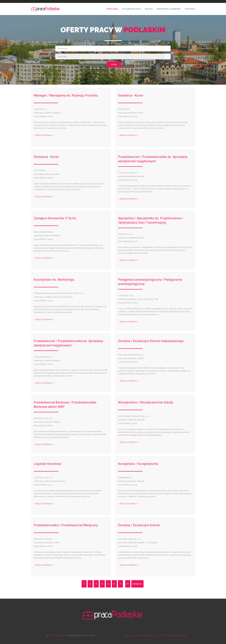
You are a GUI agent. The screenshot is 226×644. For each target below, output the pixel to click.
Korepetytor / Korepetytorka (138, 464)
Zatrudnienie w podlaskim (169, 9)
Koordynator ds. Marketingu (54, 280)
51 (128, 584)
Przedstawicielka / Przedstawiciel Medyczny (66, 525)
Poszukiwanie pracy (131, 9)
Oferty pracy (112, 9)
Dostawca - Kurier (131, 95)
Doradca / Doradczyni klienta (139, 525)
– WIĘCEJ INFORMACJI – (44, 135)
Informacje (190, 9)
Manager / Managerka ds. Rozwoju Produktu (66, 95)
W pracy (149, 9)
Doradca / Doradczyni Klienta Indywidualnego (151, 341)
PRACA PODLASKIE (57, 635)
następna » (137, 584)
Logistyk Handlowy (47, 464)
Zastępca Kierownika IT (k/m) (55, 218)
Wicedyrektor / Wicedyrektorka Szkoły (146, 402)
